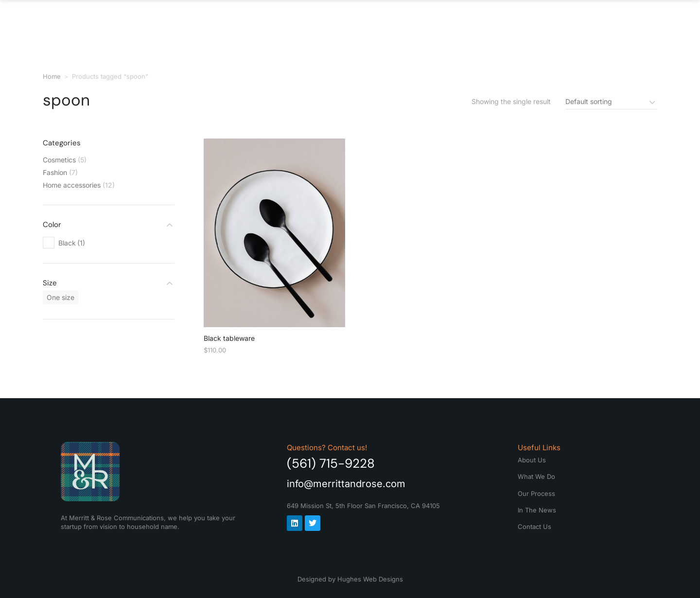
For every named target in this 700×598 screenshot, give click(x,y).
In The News (529, 24)
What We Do (353, 24)
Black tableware (229, 338)
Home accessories (72, 185)
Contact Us (612, 24)
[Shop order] (611, 101)
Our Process (441, 24)
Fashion (55, 172)
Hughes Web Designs (370, 579)
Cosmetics (59, 160)
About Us (276, 24)
